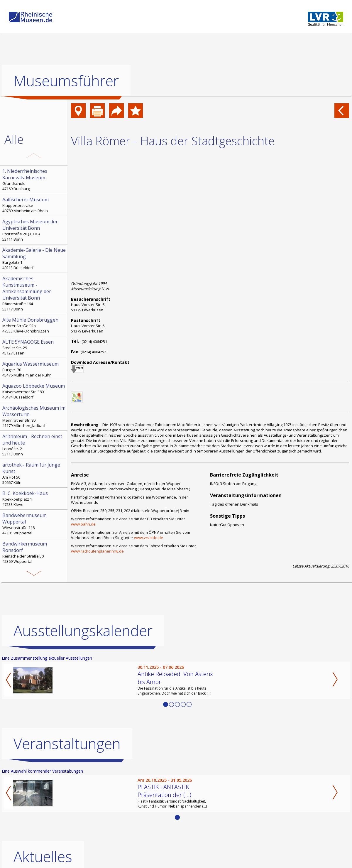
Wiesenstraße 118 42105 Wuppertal (34, 524)
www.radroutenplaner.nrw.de (97, 551)
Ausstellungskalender (83, 631)
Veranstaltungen (67, 744)
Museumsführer (66, 81)
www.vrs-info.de (149, 538)
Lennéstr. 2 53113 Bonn (34, 445)
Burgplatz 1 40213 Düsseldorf (34, 259)
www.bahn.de (83, 524)
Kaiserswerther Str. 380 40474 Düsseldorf (34, 391)
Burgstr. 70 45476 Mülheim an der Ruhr (34, 369)
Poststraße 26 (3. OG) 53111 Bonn (34, 230)
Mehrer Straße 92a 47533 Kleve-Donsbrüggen (34, 325)
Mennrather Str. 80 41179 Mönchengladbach (34, 416)
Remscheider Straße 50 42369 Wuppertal (34, 552)
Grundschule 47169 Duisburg (34, 180)
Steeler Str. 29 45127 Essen (34, 347)
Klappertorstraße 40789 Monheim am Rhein (34, 205)
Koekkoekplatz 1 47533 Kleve (34, 499)
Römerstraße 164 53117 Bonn (34, 293)
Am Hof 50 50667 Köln (34, 473)
